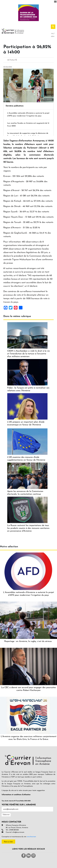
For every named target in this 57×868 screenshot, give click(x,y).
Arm (53, 37)
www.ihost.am (31, 837)
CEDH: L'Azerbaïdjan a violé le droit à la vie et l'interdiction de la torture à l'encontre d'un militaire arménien (28, 354)
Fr (52, 34)
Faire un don (8, 842)
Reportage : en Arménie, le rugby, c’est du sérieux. (28, 641)
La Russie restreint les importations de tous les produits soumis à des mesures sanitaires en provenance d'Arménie (28, 528)
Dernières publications (15, 106)
